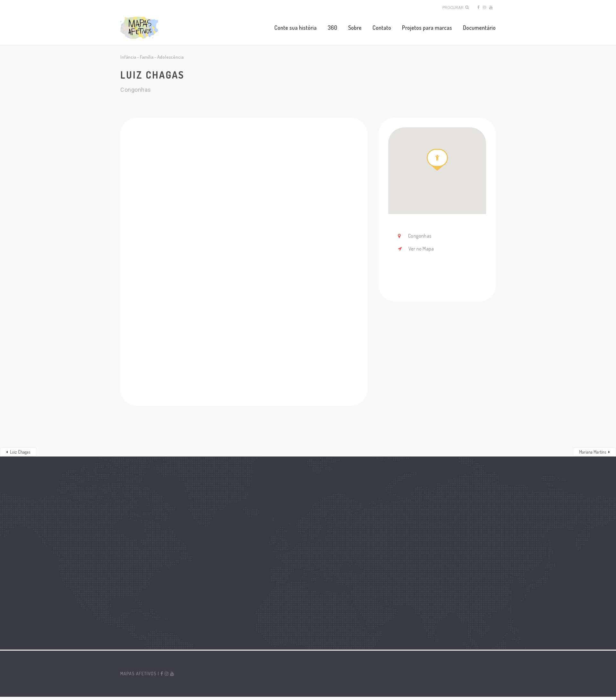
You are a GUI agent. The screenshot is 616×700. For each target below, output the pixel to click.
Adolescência (170, 57)
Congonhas (419, 236)
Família (147, 57)
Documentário (479, 28)
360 (332, 28)
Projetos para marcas (427, 28)
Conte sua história (295, 28)
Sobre (355, 28)
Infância (128, 57)
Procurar (456, 8)
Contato (382, 28)
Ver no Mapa (421, 249)
